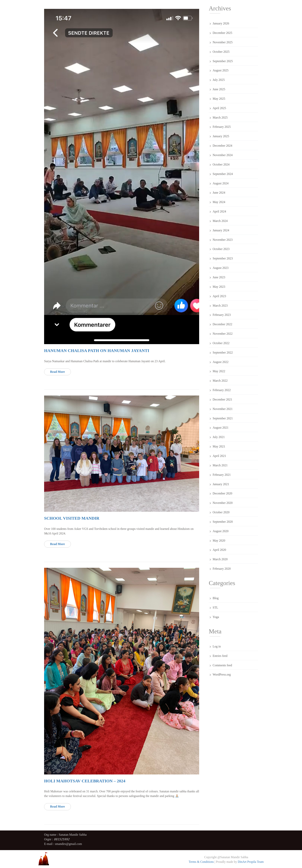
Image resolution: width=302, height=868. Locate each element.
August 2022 (221, 362)
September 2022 (223, 352)
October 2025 (221, 52)
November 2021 (223, 409)
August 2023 (221, 268)
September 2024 (223, 174)
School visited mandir (72, 518)
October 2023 (221, 249)
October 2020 (221, 512)
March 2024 (220, 221)
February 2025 (222, 127)
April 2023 (219, 296)
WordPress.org (222, 674)
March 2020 (220, 559)
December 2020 (222, 493)
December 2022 (222, 324)
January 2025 (221, 136)
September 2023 (223, 258)
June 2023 (219, 277)
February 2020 (222, 569)
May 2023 (219, 287)
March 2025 (220, 117)
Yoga (216, 617)
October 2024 (221, 164)
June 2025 (219, 89)
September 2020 (223, 522)
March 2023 (220, 306)
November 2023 (223, 240)
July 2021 (219, 437)
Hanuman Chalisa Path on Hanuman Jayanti (97, 351)
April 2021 (219, 456)
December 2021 (222, 399)
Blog (216, 598)
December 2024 (222, 146)
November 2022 (223, 334)
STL (215, 608)
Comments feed (222, 665)
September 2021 (223, 418)
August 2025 (221, 70)
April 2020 (219, 550)
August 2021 (221, 428)
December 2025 (222, 33)
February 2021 (222, 475)
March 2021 (220, 465)
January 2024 (221, 230)
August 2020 (221, 531)
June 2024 (219, 193)
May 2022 (219, 371)
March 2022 (220, 381)
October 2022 (221, 343)
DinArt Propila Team (250, 862)
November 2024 (223, 155)
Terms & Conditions (201, 862)
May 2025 (219, 99)
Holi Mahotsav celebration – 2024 (85, 781)
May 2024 (219, 202)
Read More (57, 372)
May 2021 (219, 446)
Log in (217, 646)
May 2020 (219, 541)
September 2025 (223, 61)
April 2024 (219, 211)
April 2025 (219, 108)
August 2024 (221, 183)
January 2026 (221, 23)
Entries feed (220, 656)
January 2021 (221, 484)
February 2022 (222, 390)
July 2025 (219, 80)
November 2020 (223, 503)
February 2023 (222, 315)
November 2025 (223, 42)
